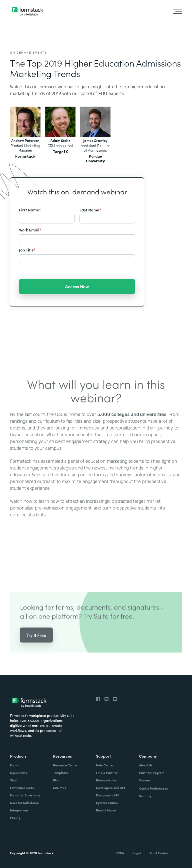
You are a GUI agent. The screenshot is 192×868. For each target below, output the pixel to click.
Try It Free (36, 641)
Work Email (30, 230)
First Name (30, 210)
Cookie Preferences (153, 788)
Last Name (90, 210)
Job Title (27, 250)
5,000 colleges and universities (132, 420)
